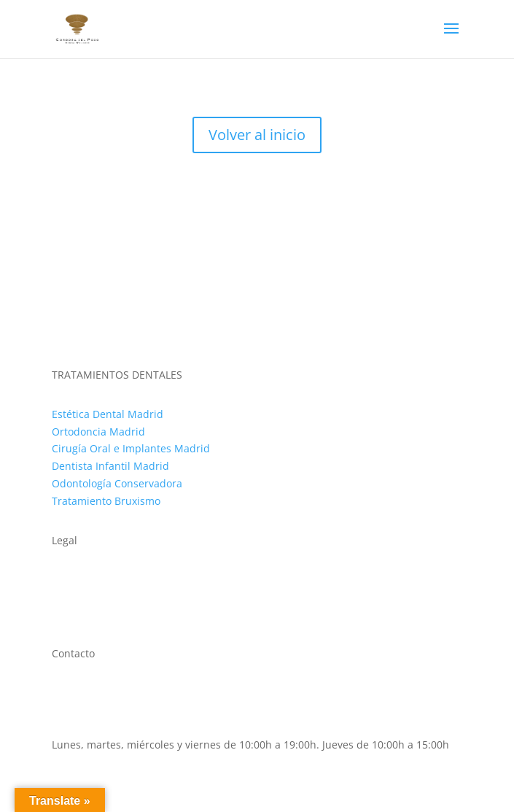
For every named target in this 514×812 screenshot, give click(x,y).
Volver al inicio (257, 135)
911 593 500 (81, 709)
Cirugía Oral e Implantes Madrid (131, 448)
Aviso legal (78, 579)
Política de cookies (96, 596)
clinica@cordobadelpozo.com (123, 727)
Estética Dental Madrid (108, 414)
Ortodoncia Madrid (98, 432)
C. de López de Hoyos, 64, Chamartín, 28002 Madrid (178, 693)
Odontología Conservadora (117, 483)
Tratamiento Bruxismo (106, 501)
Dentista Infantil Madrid (110, 466)
